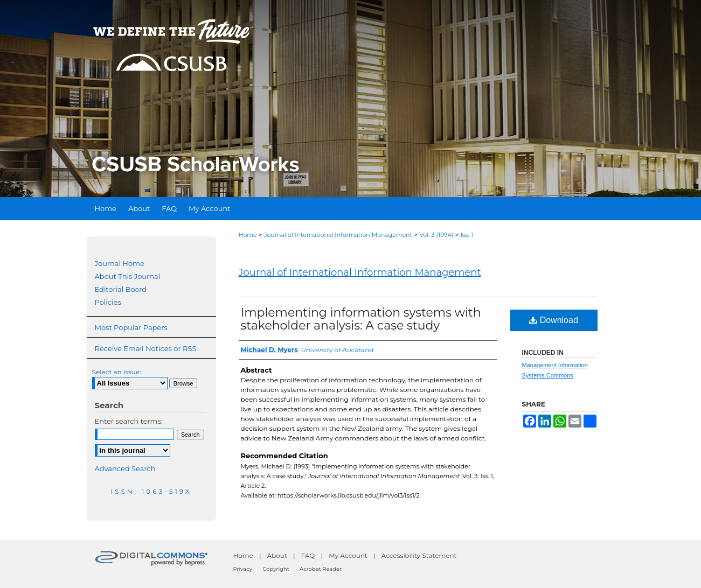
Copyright (276, 569)
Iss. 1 (467, 235)
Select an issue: (117, 372)
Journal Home (120, 263)
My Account (348, 555)
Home (248, 235)
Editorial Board (121, 289)
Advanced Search (125, 468)
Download (554, 320)
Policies (108, 302)
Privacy (243, 569)
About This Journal (128, 276)
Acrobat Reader (321, 569)
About (277, 555)
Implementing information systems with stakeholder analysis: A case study (361, 319)
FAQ (308, 555)
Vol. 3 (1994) (436, 235)
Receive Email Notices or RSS (146, 348)
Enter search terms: (129, 421)
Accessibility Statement (419, 555)
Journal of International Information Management (338, 235)
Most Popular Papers (131, 327)
